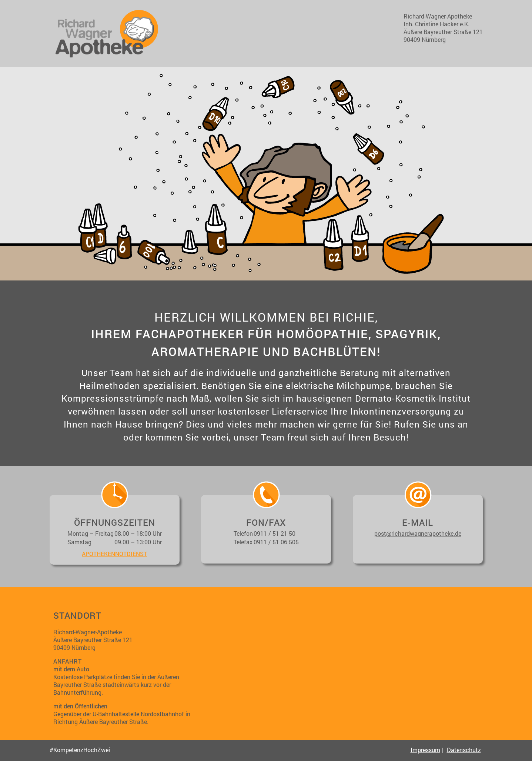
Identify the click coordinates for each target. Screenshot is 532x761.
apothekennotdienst (114, 554)
